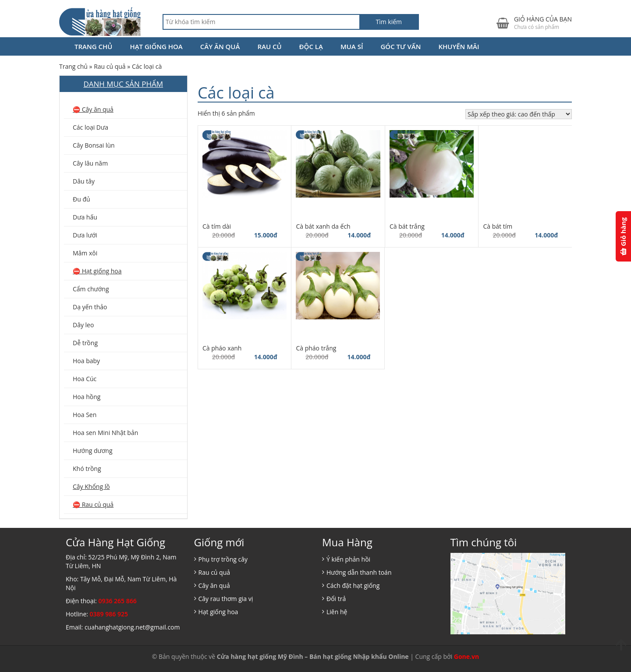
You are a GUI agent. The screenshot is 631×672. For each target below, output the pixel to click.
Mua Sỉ (352, 46)
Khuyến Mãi (459, 46)
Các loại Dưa (90, 127)
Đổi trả (336, 599)
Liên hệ (337, 612)
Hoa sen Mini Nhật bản (105, 433)
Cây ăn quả (220, 46)
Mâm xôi (85, 253)
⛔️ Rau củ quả (93, 504)
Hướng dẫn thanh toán (359, 572)
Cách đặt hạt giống (353, 585)
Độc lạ (311, 46)
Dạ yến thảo (90, 307)
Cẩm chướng (91, 289)
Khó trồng (87, 469)
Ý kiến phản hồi (348, 559)
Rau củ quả (110, 66)
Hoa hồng (87, 397)
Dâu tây (84, 181)
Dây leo (83, 325)
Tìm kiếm (389, 22)
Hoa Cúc (85, 379)
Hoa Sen (85, 415)
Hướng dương (93, 451)
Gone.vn (466, 656)
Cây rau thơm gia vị (226, 599)
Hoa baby (86, 361)
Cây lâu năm (90, 163)
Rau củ (269, 46)
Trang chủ (93, 46)
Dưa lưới (85, 235)
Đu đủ (82, 199)
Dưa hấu (85, 217)
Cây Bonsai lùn (94, 145)
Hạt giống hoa (156, 46)
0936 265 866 (117, 601)
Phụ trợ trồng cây (223, 559)
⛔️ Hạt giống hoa (97, 271)
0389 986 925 (109, 614)
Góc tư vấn (401, 46)
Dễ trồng (85, 343)
